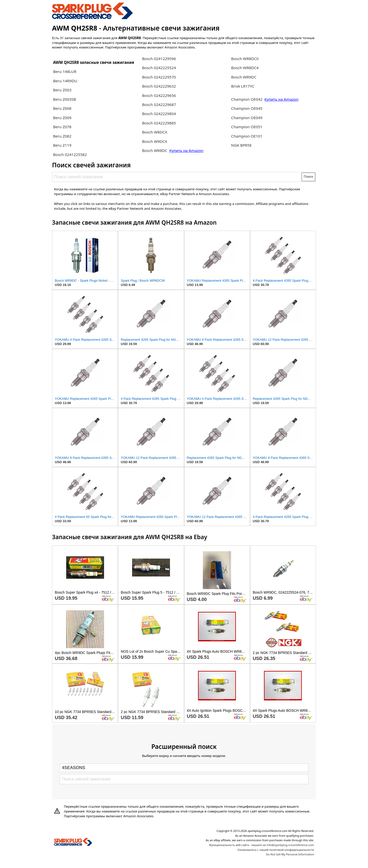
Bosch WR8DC (155, 150)
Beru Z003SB (65, 99)
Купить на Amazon (186, 150)
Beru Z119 (62, 145)
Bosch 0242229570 (159, 77)
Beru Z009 (62, 118)
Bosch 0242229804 (159, 114)
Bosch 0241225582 (70, 154)
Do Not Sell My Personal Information (290, 854)
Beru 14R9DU (65, 81)
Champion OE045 (247, 108)
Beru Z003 (62, 90)
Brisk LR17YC (243, 86)
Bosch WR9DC (244, 77)
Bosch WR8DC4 (245, 68)
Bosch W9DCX (154, 141)
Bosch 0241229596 (159, 59)
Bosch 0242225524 (159, 68)
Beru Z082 (62, 136)
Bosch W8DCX (154, 132)
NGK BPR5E (241, 145)
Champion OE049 (247, 118)
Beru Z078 (62, 127)
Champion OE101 (247, 136)
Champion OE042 (247, 99)
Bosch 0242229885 (159, 123)
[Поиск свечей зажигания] (177, 177)
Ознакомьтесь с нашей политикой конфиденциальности (276, 850)
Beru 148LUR (65, 71)
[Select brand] (184, 768)
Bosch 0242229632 (159, 86)
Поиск (309, 177)
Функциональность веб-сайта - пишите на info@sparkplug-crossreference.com (261, 845)
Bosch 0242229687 (159, 104)
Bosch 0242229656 (159, 95)
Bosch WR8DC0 (245, 59)
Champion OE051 (247, 127)
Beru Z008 (62, 108)
